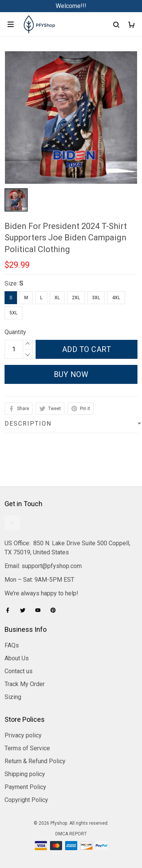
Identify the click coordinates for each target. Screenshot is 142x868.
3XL (96, 298)
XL (57, 298)
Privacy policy (23, 735)
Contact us (19, 671)
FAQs (12, 645)
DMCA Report (71, 834)
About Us (17, 658)
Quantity (15, 332)
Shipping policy (25, 774)
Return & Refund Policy (35, 761)
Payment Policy (25, 787)
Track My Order (25, 684)
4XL (116, 298)
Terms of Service (27, 748)
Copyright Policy (26, 800)
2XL (76, 298)
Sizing (13, 697)
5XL (13, 313)
